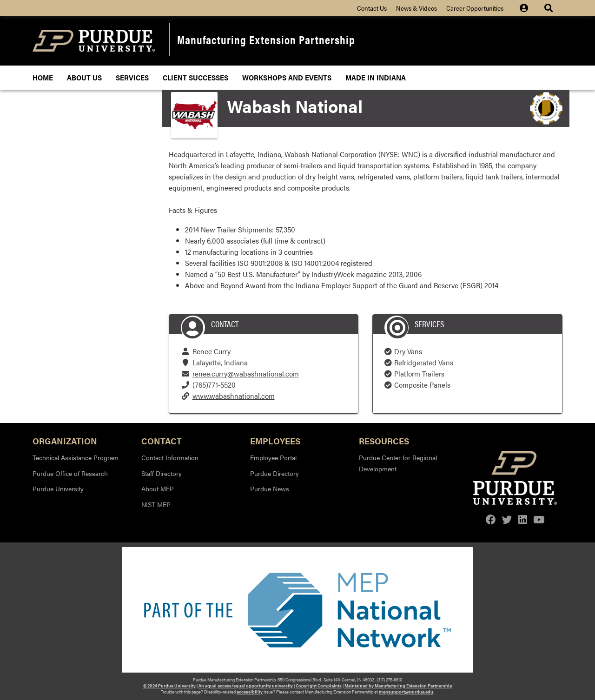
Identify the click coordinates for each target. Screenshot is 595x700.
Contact (162, 440)
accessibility (250, 692)
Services (132, 77)
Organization (65, 440)
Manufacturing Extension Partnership (266, 39)
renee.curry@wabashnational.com (246, 373)
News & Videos (416, 8)
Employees (275, 440)
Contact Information (170, 457)
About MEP (158, 489)
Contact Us (372, 8)
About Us (84, 77)
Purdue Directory (274, 473)
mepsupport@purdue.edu (406, 692)
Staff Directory (162, 473)
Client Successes (195, 77)
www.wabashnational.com (234, 396)
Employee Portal (273, 457)
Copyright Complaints (319, 686)
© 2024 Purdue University (169, 686)
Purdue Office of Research (70, 473)
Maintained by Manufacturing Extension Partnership (398, 686)
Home (43, 77)
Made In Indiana (376, 77)
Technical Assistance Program (76, 457)
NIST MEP (156, 504)
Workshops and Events (287, 77)
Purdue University (58, 489)
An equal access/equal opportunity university (246, 686)
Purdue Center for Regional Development (398, 463)
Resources (384, 440)
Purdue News (270, 489)
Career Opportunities (475, 8)
